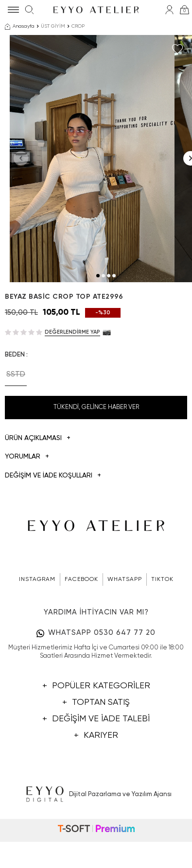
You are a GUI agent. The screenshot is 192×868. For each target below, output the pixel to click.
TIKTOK (162, 620)
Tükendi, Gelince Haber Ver (96, 448)
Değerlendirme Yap (72, 373)
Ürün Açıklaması (38, 479)
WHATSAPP (125, 620)
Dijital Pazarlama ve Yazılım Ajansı (96, 835)
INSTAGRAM (37, 620)
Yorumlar (27, 498)
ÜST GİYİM (53, 26)
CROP (78, 26)
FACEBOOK (81, 620)
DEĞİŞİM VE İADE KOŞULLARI (53, 517)
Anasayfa (20, 27)
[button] (98, 316)
